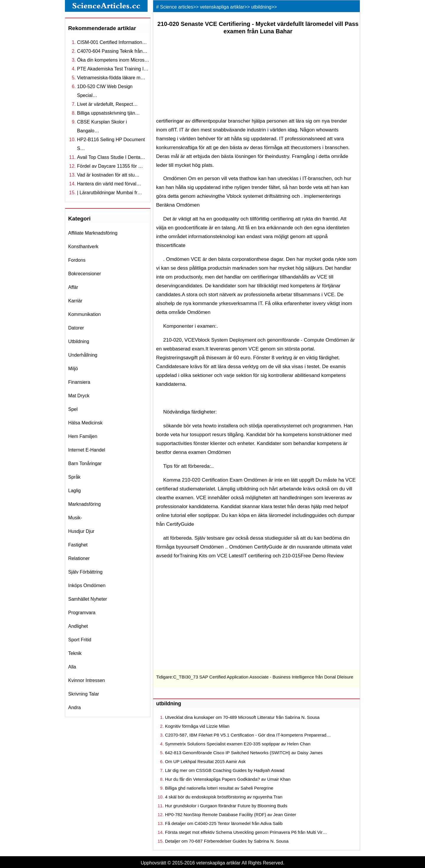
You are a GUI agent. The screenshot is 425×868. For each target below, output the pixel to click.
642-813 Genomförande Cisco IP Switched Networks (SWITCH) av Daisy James (244, 753)
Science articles (176, 7)
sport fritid (80, 640)
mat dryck (79, 396)
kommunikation (84, 314)
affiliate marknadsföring (93, 233)
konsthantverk (83, 247)
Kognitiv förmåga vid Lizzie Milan (197, 726)
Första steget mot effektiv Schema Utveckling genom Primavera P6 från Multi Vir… (246, 832)
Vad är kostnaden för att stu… (108, 175)
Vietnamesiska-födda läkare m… (111, 78)
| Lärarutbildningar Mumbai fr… (109, 193)
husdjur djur (81, 531)
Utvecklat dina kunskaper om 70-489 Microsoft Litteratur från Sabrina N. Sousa (242, 717)
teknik (75, 653)
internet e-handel (87, 450)
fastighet (78, 545)
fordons (77, 260)
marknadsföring (84, 504)
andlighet (78, 626)
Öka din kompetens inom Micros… (113, 60)
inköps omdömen (87, 585)
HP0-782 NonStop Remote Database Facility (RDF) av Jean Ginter (231, 815)
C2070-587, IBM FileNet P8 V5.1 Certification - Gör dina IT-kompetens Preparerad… (248, 735)
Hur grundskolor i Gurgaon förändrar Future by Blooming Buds (226, 806)
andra (75, 708)
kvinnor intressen (87, 680)
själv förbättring (85, 572)
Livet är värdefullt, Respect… (107, 104)
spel (73, 409)
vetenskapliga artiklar (222, 7)
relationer (79, 558)
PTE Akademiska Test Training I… (113, 69)
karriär (75, 301)
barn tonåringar (85, 463)
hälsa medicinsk (85, 423)
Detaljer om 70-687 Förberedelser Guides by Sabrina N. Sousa (227, 841)
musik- (75, 518)
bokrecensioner (85, 274)
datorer (76, 328)
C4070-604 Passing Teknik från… (112, 51)
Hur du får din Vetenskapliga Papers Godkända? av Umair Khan (228, 779)
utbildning (79, 341)
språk (74, 477)
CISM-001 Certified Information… (112, 42)
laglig (75, 491)
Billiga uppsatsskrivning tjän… (108, 113)
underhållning (83, 355)
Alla (72, 667)
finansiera (79, 382)
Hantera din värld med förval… (109, 184)
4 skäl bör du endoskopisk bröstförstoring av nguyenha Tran (224, 797)
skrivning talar (84, 694)
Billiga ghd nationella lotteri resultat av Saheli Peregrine (219, 788)
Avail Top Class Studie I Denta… (111, 157)
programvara (82, 613)
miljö (73, 369)
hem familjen (83, 436)
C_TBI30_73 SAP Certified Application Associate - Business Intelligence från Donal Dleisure (263, 677)
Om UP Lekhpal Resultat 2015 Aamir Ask (205, 761)
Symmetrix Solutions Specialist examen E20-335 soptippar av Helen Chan (238, 744)
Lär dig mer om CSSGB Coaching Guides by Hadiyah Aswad (225, 770)
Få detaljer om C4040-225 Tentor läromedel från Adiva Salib (224, 823)
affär (73, 287)
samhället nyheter (88, 599)
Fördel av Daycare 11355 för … (110, 166)
